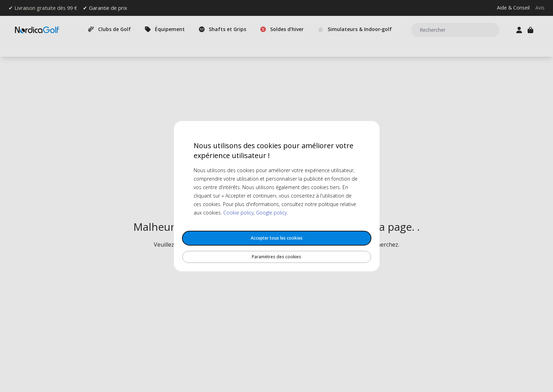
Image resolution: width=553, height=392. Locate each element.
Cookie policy (238, 213)
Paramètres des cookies (276, 257)
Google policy (271, 213)
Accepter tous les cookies (277, 238)
